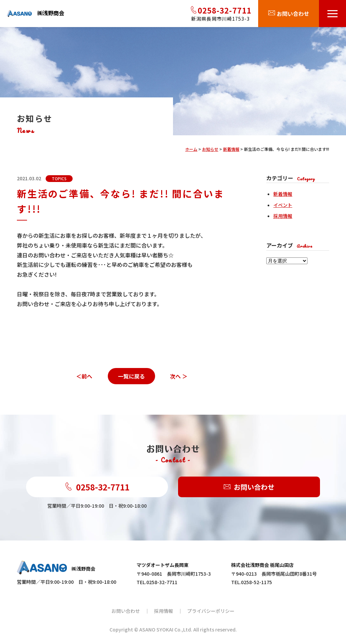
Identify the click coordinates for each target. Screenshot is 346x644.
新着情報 (283, 194)
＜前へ (84, 376)
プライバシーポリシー (211, 611)
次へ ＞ (179, 376)
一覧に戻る (131, 376)
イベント (283, 205)
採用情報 (283, 216)
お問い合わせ (249, 487)
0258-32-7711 (97, 487)
